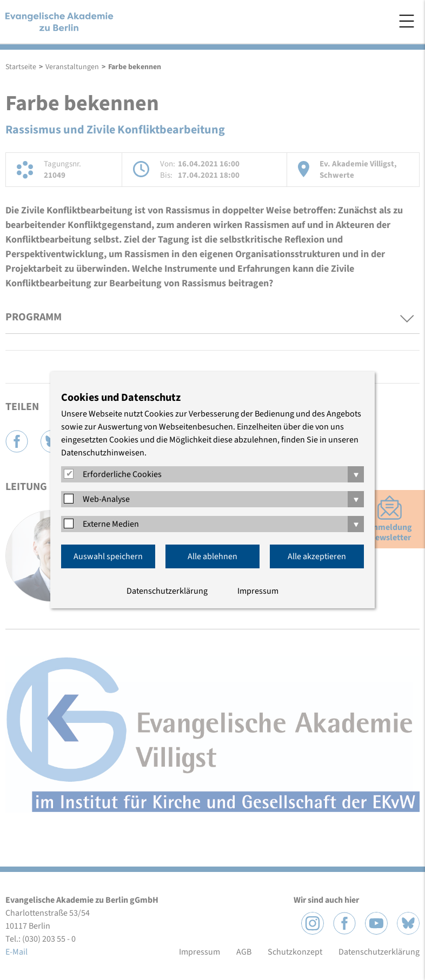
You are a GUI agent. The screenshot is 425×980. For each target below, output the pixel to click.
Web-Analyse (106, 499)
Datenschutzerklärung (167, 591)
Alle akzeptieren (317, 556)
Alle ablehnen (212, 556)
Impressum (258, 591)
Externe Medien (111, 524)
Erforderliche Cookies (122, 474)
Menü (407, 21)
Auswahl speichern (108, 556)
